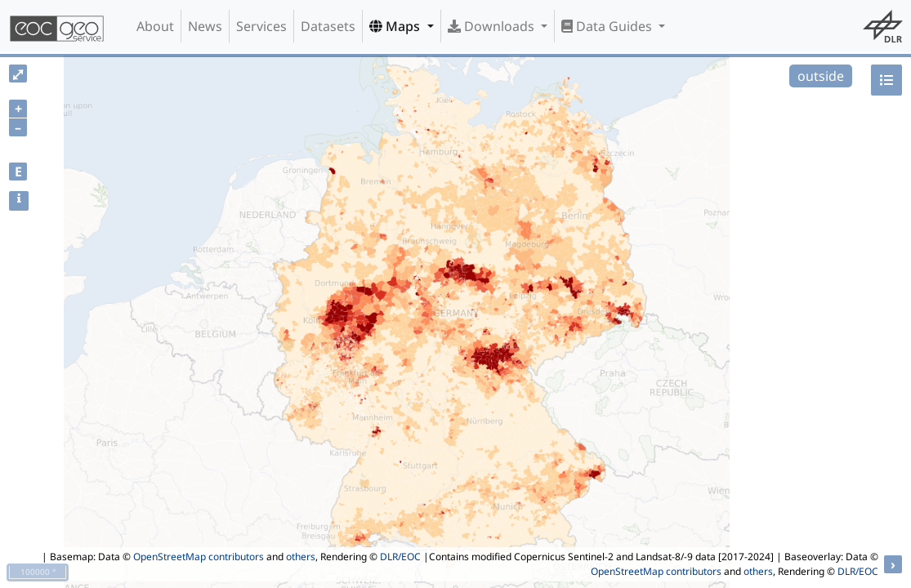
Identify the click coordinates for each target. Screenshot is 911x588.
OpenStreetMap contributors (199, 557)
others (301, 557)
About (155, 26)
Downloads (493, 26)
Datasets (328, 26)
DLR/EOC (400, 557)
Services (261, 26)
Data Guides (608, 26)
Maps (396, 26)
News (205, 26)
